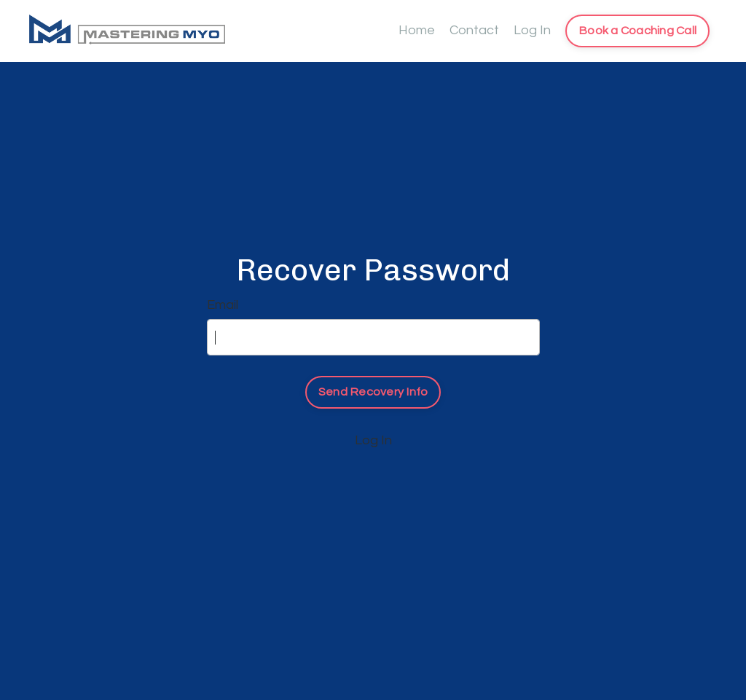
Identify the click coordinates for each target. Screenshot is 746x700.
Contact (474, 30)
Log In (532, 30)
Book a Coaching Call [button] (637, 31)
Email (223, 305)
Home (417, 30)
